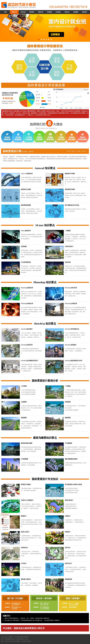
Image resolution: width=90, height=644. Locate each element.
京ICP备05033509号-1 (26, 641)
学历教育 (49, 12)
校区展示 (32, 12)
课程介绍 (14, 12)
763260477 (5, 550)
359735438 (5, 548)
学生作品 (23, 12)
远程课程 (76, 12)
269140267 (5, 546)
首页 (5, 12)
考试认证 (67, 12)
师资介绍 (41, 12)
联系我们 (85, 12)
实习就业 (58, 12)
